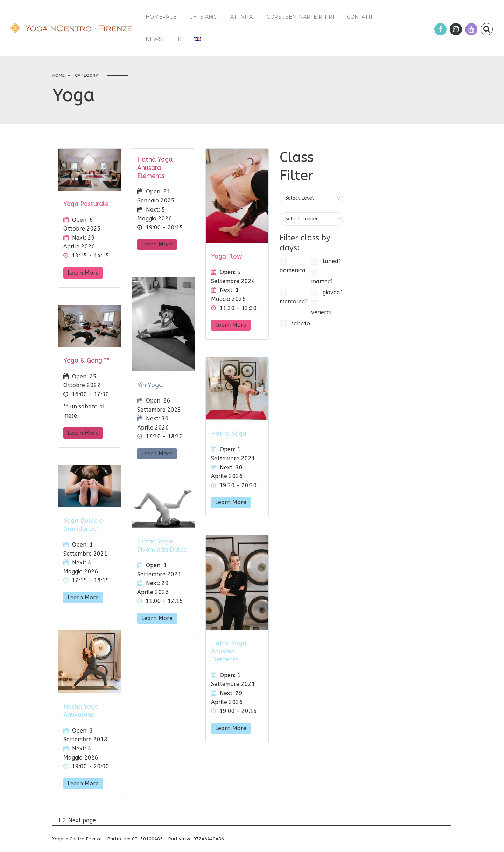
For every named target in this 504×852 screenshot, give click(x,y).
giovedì (326, 293)
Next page (82, 820)
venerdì (321, 308)
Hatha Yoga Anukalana (81, 711)
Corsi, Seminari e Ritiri (300, 17)
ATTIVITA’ (242, 17)
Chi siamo (204, 17)
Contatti (360, 17)
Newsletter (164, 39)
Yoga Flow (227, 256)
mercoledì (293, 297)
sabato (295, 324)
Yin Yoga (150, 385)
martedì (322, 277)
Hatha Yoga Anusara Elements (155, 168)
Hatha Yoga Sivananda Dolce (162, 545)
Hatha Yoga (229, 434)
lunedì (325, 261)
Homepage (161, 17)
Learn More (83, 273)
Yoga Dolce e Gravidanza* (83, 525)
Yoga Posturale (86, 204)
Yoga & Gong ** (86, 360)
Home (59, 75)
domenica (293, 266)
